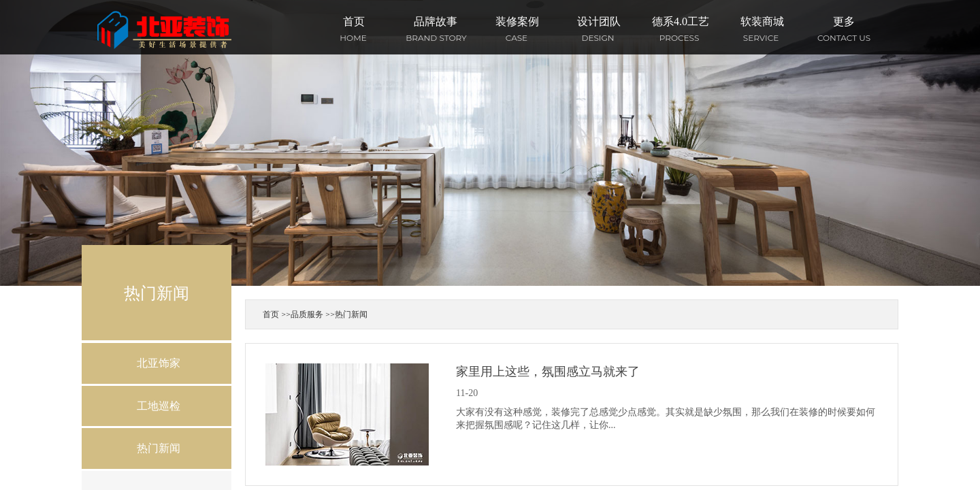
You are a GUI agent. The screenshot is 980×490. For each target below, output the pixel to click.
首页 (354, 21)
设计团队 (599, 21)
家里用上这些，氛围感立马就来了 (548, 372)
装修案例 (517, 21)
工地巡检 (159, 406)
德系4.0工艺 (681, 21)
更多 (844, 21)
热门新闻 (351, 314)
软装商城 (762, 21)
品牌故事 (436, 21)
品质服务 (307, 314)
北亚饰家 (159, 363)
